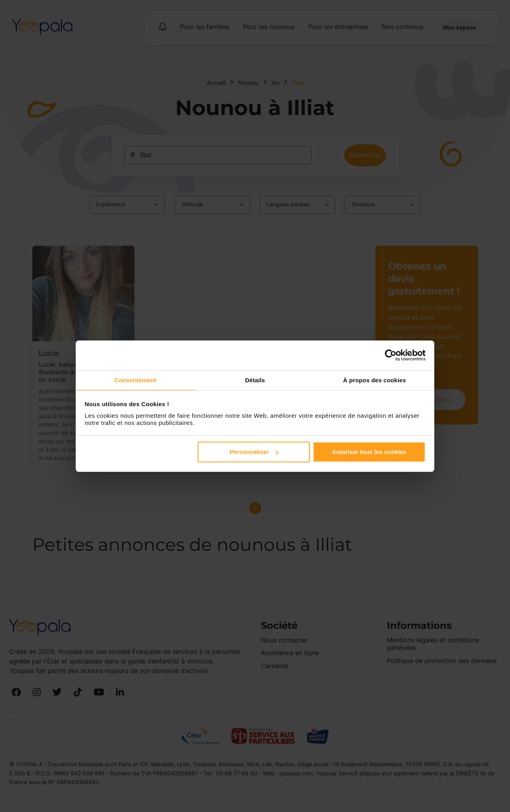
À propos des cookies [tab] (375, 380)
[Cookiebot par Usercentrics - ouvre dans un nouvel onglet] (391, 355)
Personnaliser (254, 452)
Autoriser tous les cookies (369, 452)
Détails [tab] (255, 380)
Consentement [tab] (135, 380)
